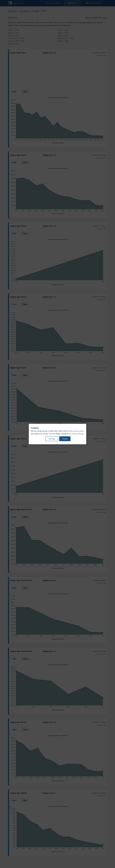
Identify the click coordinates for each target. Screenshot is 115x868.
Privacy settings (77, 434)
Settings (52, 439)
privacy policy (78, 431)
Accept (65, 439)
